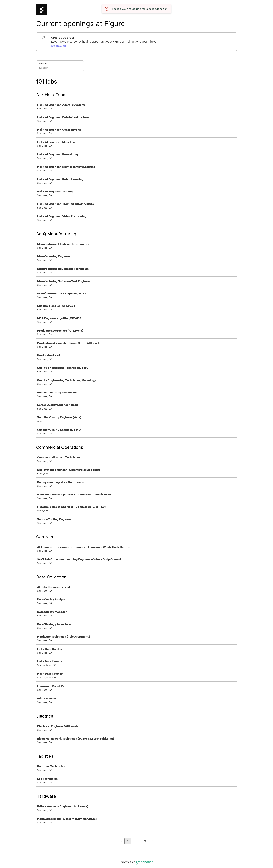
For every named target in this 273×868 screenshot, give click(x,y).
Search (43, 64)
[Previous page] (121, 841)
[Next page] (152, 841)
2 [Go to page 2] (136, 841)
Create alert (59, 46)
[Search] (60, 68)
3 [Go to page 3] (145, 841)
